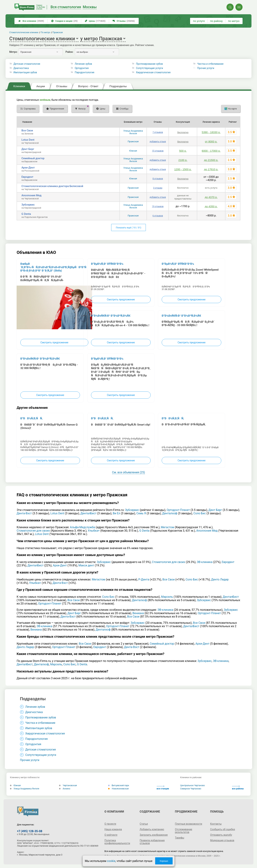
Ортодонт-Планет (178, 510)
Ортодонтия (82, 68)
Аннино (65, 789)
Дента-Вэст (24, 513)
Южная (133, 151)
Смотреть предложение (54, 342)
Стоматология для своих (33, 531)
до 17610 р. (211, 169)
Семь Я (141, 513)
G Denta (26, 214)
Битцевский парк (119, 785)
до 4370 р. (211, 197)
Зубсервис (28, 205)
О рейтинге (111, 835)
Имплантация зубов (25, 72)
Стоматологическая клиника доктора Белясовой (52, 186)
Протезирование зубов (149, 64)
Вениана (138, 613)
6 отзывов (158, 216)
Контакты (216, 824)
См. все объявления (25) (128, 472)
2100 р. (183, 160)
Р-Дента (144, 579)
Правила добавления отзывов (152, 842)
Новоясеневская (118, 789)
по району (216, 21)
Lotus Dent (28, 140)
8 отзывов (158, 179)
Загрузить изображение (154, 835)
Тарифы (180, 838)
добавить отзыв (158, 142)
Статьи (144, 824)
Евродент (27, 177)
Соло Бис (200, 513)
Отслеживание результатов (184, 831)
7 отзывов (158, 132)
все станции (163, 788)
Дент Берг (28, 149)
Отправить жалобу (221, 835)
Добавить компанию (152, 829)
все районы (238, 788)
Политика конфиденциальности (117, 842)
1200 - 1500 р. (183, 169)
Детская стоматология (27, 64)
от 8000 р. (211, 141)
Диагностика (21, 68)
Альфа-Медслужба (82, 527)
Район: (69, 52)
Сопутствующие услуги (149, 68)
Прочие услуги (206, 68)
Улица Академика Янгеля (133, 132)
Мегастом (167, 527)
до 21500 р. (211, 160)
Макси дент (86, 565)
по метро (234, 21)
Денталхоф (170, 513)
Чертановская (68, 785)
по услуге (199, 21)
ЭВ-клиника (205, 562)
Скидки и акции (64, 21)
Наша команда (113, 829)
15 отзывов (158, 151)
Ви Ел (117, 513)
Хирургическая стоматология (153, 72)
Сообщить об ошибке (222, 829)
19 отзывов (158, 206)
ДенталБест (89, 513)
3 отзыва (158, 188)
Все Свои (27, 130)
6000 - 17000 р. (211, 151)
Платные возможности (188, 824)
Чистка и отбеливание (210, 64)
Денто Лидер (220, 579)
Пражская (133, 141)
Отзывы (124, 21)
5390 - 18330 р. (211, 132)
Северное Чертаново (191, 789)
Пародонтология (85, 72)
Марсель (167, 597)
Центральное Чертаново (193, 785)
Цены (95, 21)
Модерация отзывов (222, 840)
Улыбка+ (94, 531)
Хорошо (164, 861)
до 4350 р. (211, 206)
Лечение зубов (83, 64)
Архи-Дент (28, 168)
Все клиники (31, 21)
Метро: (13, 52)
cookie (111, 861)
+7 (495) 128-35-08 (30, 831)
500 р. (183, 151)
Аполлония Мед (31, 195)
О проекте (110, 824)
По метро (46, 32)
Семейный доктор (33, 158)
